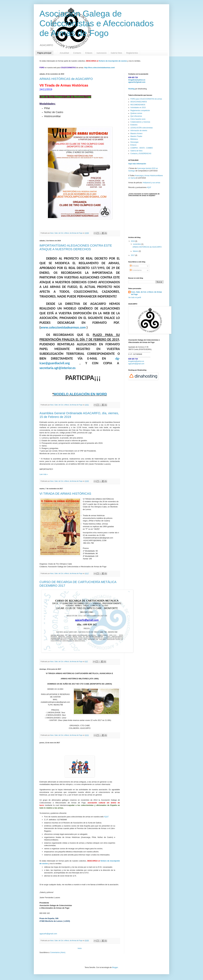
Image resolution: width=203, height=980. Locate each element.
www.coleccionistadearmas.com (63, 327)
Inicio (80, 948)
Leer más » (44, 474)
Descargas (134, 142)
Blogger (115, 967)
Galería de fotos (136, 151)
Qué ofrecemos (136, 116)
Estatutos (134, 125)
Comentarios (136, 270)
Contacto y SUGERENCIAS (141, 154)
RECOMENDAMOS (138, 105)
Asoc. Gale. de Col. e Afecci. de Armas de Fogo (147, 293)
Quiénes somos (136, 113)
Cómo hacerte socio (138, 119)
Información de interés (139, 131)
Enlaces (89, 53)
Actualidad (64, 53)
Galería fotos (116, 53)
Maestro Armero (136, 134)
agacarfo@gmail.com (48, 934)
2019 (133, 241)
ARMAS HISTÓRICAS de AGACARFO (66, 79)
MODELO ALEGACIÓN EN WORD (80, 394)
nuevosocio (102, 53)
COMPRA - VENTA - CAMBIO (142, 148)
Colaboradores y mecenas (140, 122)
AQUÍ (106, 817)
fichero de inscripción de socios (113, 61)
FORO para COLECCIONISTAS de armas (146, 99)
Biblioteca (134, 139)
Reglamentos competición (140, 111)
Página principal (44, 53)
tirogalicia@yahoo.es (137, 80)
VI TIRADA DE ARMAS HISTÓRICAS (65, 494)
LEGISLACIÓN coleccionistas (142, 128)
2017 (133, 255)
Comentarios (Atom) (58, 952)
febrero (136, 251)
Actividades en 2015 (138, 108)
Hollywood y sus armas (151, 183)
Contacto (77, 53)
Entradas (134, 266)
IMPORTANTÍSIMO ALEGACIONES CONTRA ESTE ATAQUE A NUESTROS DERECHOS (76, 247)
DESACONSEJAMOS (139, 102)
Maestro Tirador (136, 136)
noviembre (137, 244)
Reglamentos (132, 53)
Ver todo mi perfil (135, 297)
